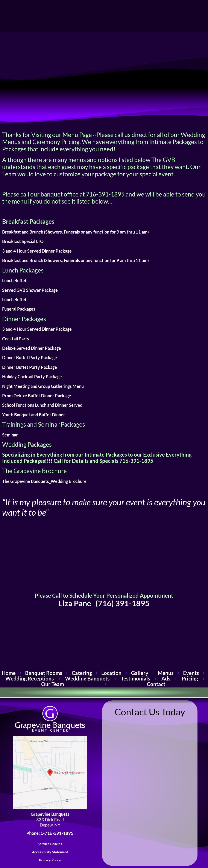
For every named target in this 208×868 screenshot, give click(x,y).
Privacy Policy (50, 860)
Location (112, 673)
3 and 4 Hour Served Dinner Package (37, 251)
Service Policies (50, 844)
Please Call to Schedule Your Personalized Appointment (104, 596)
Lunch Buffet (14, 280)
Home (8, 673)
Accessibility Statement (50, 852)
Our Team (53, 684)
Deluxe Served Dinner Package (32, 348)
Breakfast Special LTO (23, 241)
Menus (166, 673)
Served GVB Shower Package (30, 290)
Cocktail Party (16, 339)
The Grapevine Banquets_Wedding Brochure (44, 481)
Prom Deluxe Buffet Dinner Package (37, 396)
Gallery (140, 673)
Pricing (190, 679)
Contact (156, 684)
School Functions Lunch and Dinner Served (42, 405)
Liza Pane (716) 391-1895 (104, 603)
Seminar (10, 435)
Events (191, 673)
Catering (82, 673)
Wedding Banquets (87, 679)
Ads (166, 679)
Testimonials (136, 679)
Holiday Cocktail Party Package (32, 377)
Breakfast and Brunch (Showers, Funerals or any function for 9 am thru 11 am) (75, 232)
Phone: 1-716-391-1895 (50, 833)
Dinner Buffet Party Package (30, 357)
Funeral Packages (19, 309)
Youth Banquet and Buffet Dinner (34, 415)
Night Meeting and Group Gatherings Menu (43, 386)
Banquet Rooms (43, 673)
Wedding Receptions (30, 679)
